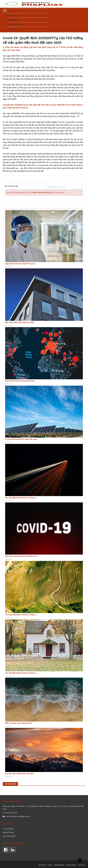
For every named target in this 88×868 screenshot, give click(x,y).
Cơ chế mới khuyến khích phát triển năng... (22, 439)
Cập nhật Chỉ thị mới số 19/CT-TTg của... (21, 264)
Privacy (50, 865)
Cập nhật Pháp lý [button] (14, 25)
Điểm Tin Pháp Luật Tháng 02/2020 (18, 723)
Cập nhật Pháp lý (9, 836)
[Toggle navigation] (5, 11)
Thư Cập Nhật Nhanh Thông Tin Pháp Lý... (21, 498)
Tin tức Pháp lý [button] (14, 16)
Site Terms (42, 865)
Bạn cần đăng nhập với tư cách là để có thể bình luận (36, 192)
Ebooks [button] (11, 30)
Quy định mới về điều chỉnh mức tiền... (20, 774)
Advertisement (59, 865)
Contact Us (81, 865)
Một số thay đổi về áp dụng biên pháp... (20, 322)
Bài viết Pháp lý (8, 832)
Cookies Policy (71, 865)
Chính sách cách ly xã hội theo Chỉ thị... (20, 381)
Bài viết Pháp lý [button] (14, 20)
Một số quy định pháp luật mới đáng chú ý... (22, 556)
